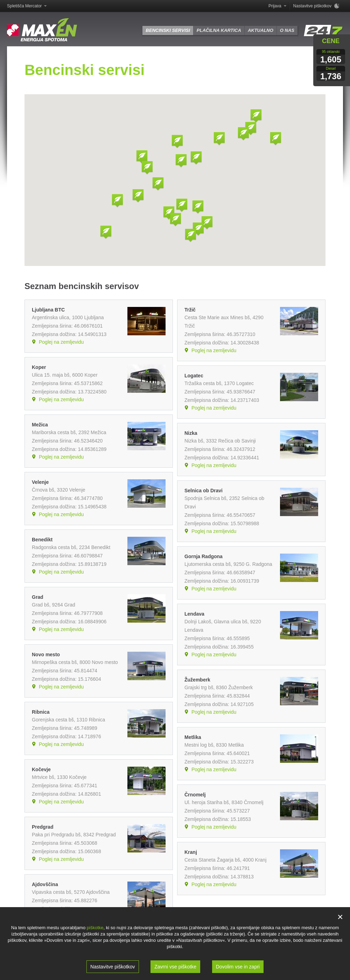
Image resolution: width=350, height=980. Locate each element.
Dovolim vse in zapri (238, 967)
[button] (158, 184)
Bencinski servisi (168, 30)
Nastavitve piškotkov (113, 967)
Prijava (275, 6)
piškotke (95, 928)
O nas (287, 30)
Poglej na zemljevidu (61, 342)
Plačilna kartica (219, 30)
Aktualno (261, 30)
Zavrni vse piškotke (175, 967)
